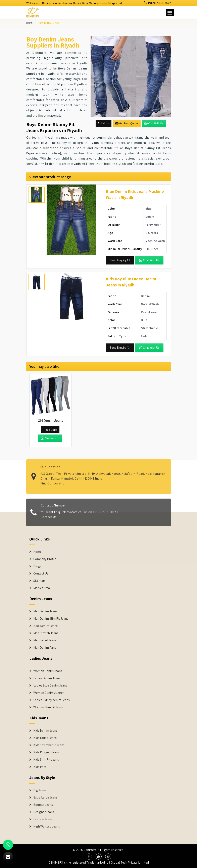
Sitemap (39, 581)
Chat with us (154, 123)
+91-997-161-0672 (157, 3)
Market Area (42, 588)
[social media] (89, 857)
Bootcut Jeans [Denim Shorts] (43, 805)
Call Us (104, 123)
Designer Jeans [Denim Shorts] (44, 812)
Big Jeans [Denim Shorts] (40, 790)
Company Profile (45, 559)
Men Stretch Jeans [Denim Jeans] (46, 633)
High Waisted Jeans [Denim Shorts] (47, 827)
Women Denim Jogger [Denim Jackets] (49, 693)
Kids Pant (40, 767)
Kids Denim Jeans (45, 731)
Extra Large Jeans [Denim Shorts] (45, 797)
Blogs (37, 566)
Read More (50, 430)
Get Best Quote (127, 123)
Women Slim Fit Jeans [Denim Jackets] (48, 707)
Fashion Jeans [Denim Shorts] (43, 819)
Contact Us (48, 519)
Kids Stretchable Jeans (49, 745)
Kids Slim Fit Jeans (46, 760)
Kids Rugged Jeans (46, 752)
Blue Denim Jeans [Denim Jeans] (45, 626)
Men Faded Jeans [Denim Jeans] (45, 640)
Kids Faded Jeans (45, 738)
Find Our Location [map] (53, 481)
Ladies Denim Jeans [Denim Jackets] (47, 678)
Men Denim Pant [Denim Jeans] (45, 648)
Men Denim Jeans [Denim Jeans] (45, 611)
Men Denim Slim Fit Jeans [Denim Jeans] (51, 619)
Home (30, 23)
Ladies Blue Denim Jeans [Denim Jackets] (50, 685)
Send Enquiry (120, 260)
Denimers (90, 850)
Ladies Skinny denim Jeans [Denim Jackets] (52, 700)
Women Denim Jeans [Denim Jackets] (48, 671)
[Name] (170, 13)
